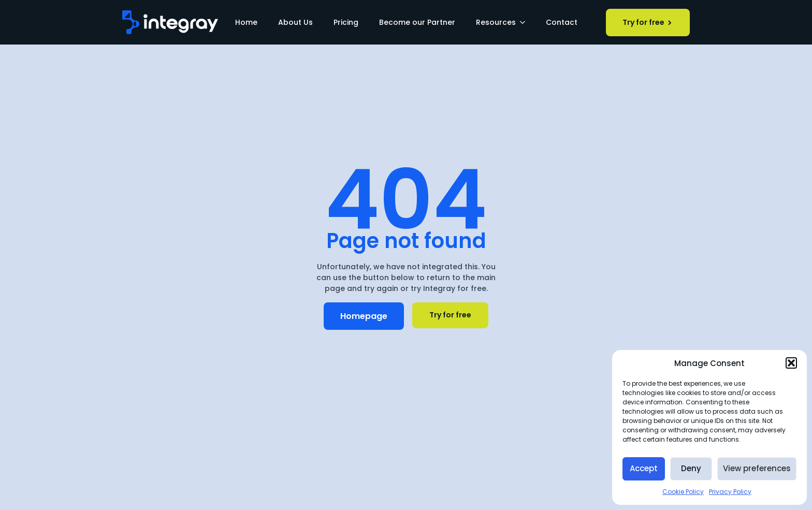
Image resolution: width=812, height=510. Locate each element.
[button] (791, 363)
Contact (562, 22)
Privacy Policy (730, 492)
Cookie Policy (683, 492)
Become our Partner (417, 22)
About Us (295, 22)
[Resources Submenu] (526, 22)
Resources (496, 22)
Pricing (346, 22)
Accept (644, 468)
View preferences (757, 468)
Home (246, 22)
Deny (691, 468)
